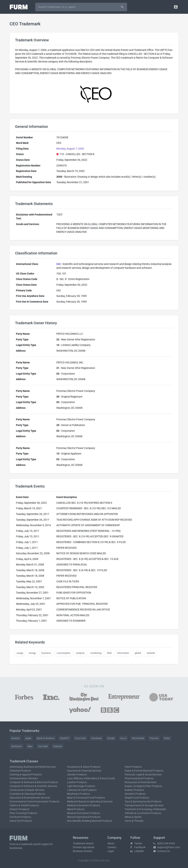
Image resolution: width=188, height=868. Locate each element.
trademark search (31, 844)
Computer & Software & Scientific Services (33, 786)
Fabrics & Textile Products (24, 805)
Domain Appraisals (84, 847)
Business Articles (83, 851)
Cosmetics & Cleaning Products (27, 794)
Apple (28, 738)
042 (59, 264)
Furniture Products (20, 817)
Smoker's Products (135, 794)
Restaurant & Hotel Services (140, 782)
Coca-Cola (80, 738)
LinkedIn (137, 851)
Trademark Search (83, 843)
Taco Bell (43, 746)
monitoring (96, 653)
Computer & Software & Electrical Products (34, 782)
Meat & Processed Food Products (86, 798)
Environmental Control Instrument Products (34, 801)
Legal (111, 851)
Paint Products (133, 767)
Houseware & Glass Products (84, 767)
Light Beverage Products (81, 786)
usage (20, 653)
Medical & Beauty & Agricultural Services (90, 801)
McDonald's (138, 738)
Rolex (167, 738)
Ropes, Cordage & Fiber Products (143, 786)
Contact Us (162, 851)
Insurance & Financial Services (84, 771)
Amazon (15, 738)
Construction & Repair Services (27, 790)
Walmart (58, 746)
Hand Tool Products (21, 821)
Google (111, 738)
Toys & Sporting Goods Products (143, 801)
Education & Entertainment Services (30, 798)
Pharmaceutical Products (139, 778)
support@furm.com (167, 847)
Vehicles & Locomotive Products (143, 813)
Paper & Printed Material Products (144, 771)
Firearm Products (19, 809)
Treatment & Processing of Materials (145, 809)
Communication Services (24, 778)
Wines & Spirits (133, 817)
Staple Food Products (137, 798)
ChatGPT (65, 738)
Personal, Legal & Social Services (143, 774)
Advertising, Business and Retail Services (33, 767)
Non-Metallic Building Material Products (90, 821)
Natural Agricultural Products (84, 817)
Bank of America (46, 738)
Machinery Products (78, 794)
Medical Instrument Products (84, 805)
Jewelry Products (77, 774)
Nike (30, 746)
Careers (112, 847)
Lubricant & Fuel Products (82, 790)
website (151, 653)
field (109, 653)
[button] (176, 7)
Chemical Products (20, 771)
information (123, 653)
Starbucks (17, 746)
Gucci (123, 738)
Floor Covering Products (23, 813)
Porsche (154, 738)
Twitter (136, 843)
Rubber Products (134, 790)
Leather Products (77, 782)
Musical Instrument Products (84, 813)
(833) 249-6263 (164, 843)
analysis (80, 653)
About (111, 843)
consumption (64, 653)
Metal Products (76, 809)
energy (32, 653)
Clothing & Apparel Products (26, 774)
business (46, 653)
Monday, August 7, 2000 (70, 149)
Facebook (96, 738)
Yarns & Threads (134, 821)
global (138, 653)
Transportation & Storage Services (144, 805)
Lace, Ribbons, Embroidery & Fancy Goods (91, 778)
